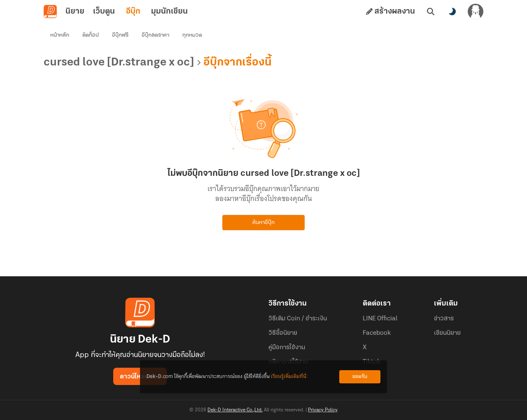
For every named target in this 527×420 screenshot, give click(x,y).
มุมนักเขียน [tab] (169, 12)
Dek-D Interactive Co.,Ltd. (235, 410)
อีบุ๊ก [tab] (133, 12)
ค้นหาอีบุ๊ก (263, 223)
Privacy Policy (323, 410)
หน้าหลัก (60, 35)
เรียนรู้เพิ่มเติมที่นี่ (289, 377)
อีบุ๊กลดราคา (155, 35)
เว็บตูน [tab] (104, 12)
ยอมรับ (360, 377)
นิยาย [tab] (75, 12)
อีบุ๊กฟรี (120, 35)
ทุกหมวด (192, 35)
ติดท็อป (91, 35)
